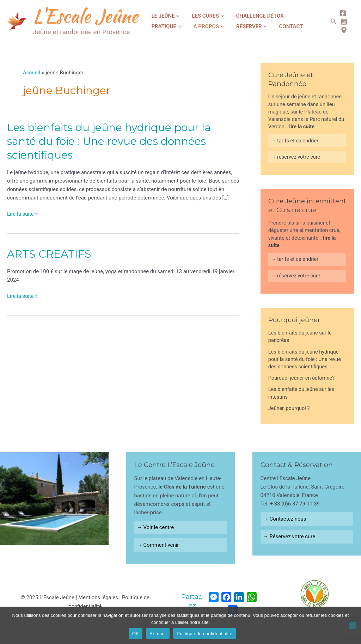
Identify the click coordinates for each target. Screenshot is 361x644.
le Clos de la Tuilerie (182, 487)
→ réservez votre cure (296, 157)
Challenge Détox (246, 16)
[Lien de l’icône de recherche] (332, 21)
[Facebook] (341, 13)
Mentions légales (98, 598)
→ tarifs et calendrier (295, 141)
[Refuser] (352, 625)
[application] (175, 16)
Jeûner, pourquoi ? (289, 409)
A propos (164, 26)
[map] (342, 30)
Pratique (292, 16)
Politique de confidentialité (204, 634)
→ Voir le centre (155, 528)
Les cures (200, 16)
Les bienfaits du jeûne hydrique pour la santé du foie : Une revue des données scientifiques (109, 141)
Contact (235, 26)
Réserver (201, 26)
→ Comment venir (158, 545)
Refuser (158, 634)
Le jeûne (163, 16)
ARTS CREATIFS (49, 254)
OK (136, 634)
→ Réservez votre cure (289, 537)
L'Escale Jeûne (85, 16)
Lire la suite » (22, 214)
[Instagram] (342, 22)
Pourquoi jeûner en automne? (302, 378)
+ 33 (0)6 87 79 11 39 (295, 504)
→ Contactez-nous (285, 519)
